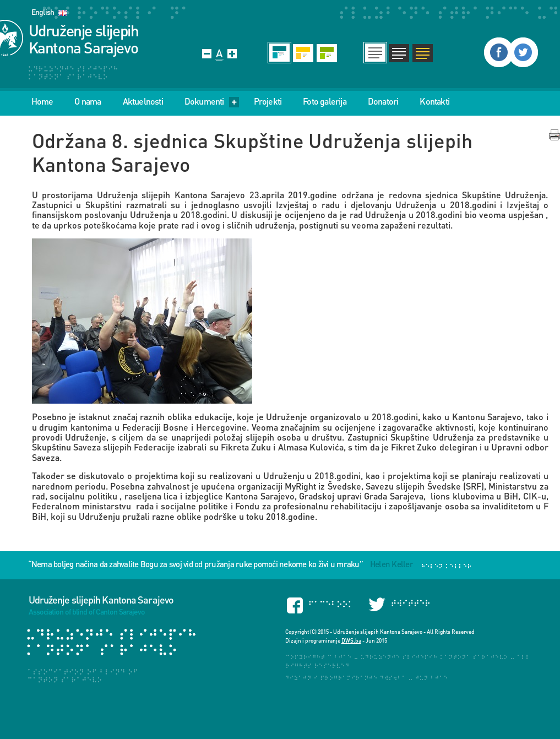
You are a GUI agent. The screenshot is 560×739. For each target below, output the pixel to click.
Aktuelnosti (143, 101)
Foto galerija (325, 101)
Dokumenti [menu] (212, 101)
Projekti (268, 101)
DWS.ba (351, 640)
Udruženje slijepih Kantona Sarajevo (84, 39)
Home (42, 101)
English (43, 12)
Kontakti (434, 101)
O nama (88, 101)
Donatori (383, 101)
